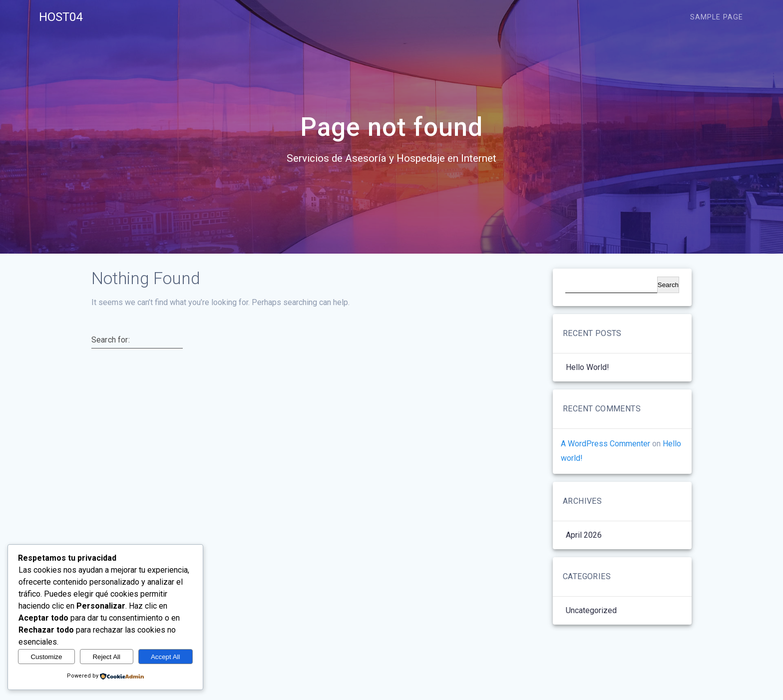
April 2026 (584, 535)
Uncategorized (591, 610)
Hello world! (587, 367)
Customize (46, 657)
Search (668, 285)
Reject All (106, 657)
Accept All (166, 657)
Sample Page (717, 17)
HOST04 (61, 17)
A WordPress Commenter (605, 444)
